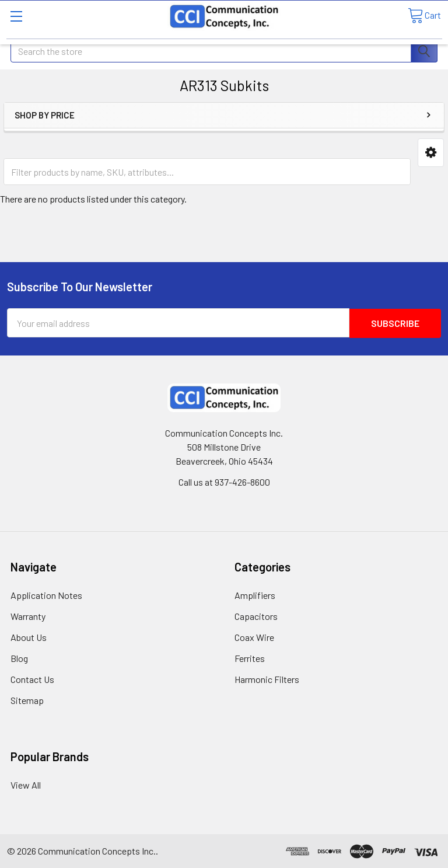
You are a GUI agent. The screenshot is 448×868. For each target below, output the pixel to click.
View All (26, 784)
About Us (29, 637)
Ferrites (250, 658)
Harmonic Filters (267, 679)
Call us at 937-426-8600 (224, 481)
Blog (19, 658)
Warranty (28, 616)
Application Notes (46, 595)
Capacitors (256, 616)
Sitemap (27, 700)
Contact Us (32, 679)
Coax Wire (254, 637)
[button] (431, 153)
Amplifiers (255, 595)
